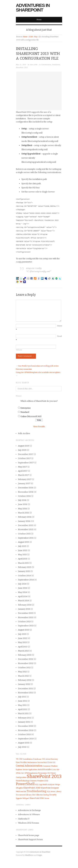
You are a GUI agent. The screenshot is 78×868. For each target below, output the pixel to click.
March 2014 (24, 601)
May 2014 (23, 592)
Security (53, 795)
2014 (31, 37)
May (36, 37)
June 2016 (23, 504)
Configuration (21, 777)
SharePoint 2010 (32, 788)
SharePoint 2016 (37, 798)
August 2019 (24, 446)
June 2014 (23, 588)
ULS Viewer (52, 773)
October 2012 (24, 668)
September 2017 (26, 463)
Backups (26, 781)
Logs (41, 785)
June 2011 (23, 701)
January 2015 (24, 571)
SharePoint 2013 (22, 67)
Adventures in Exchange (29, 810)
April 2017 (23, 471)
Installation (56, 65)
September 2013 (26, 626)
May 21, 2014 (21, 65)
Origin (40, 855)
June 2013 (23, 638)
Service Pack (42, 763)
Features (34, 781)
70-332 (19, 759)
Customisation (46, 65)
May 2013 (22, 642)
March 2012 (23, 676)
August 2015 (24, 542)
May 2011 (22, 705)
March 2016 (24, 513)
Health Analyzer (49, 785)
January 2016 (24, 521)
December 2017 (26, 454)
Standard (25, 412)
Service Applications (30, 770)
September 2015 (26, 538)
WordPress (29, 855)
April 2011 (23, 709)
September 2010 (26, 739)
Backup (46, 795)
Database (37, 759)
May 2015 (22, 555)
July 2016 (22, 500)
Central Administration (29, 766)
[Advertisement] (39, 91)
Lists (54, 770)
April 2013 (23, 647)
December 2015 (26, 525)
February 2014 (25, 605)
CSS (43, 759)
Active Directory (52, 759)
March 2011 (23, 713)
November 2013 (26, 617)
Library (58, 791)
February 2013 (25, 655)
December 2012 (26, 659)
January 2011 (24, 722)
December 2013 (26, 613)
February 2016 (25, 517)
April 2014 (23, 596)
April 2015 (23, 559)
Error (50, 762)
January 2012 (24, 684)
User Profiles (21, 762)
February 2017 (25, 479)
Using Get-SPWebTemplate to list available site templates (38, 372)
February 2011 (25, 718)
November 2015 (26, 529)
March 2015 (23, 563)
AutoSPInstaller (45, 769)
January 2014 (24, 609)
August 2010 (24, 743)
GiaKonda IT (24, 819)
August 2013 (24, 630)
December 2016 (26, 488)
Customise (47, 766)
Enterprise (26, 408)
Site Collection (38, 795)
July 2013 (22, 634)
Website (19, 350)
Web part (26, 798)
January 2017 (24, 483)
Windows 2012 (43, 781)
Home (25, 37)
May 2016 (23, 509)
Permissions (43, 773)
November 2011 (26, 693)
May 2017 (23, 467)
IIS (54, 762)
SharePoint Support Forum (30, 839)
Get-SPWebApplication (29, 773)
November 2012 (26, 663)
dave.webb (34, 65)
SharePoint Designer (50, 788)
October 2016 (24, 496)
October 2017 (24, 458)
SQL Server (51, 791)
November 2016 (26, 492)
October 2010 (24, 734)
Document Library (24, 795)
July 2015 (22, 546)
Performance (32, 763)
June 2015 (23, 550)
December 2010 (26, 726)
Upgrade (19, 798)
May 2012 (22, 672)
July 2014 (22, 584)
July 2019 (22, 450)
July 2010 (22, 747)
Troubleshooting (37, 791)
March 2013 (23, 651)
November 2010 (26, 730)
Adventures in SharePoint (33, 8)
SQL (37, 784)
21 (40, 37)
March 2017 (24, 475)
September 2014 (26, 580)
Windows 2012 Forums (29, 823)
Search (19, 781)
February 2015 (25, 567)
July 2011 (22, 697)
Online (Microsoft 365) (31, 416)
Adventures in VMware (29, 814)
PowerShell (25, 784)
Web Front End (21, 791)
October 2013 (24, 622)
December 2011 (26, 689)
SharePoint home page (29, 835)
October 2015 (24, 534)
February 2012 (25, 680)
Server (47, 798)
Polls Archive (24, 433)
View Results (39, 426)
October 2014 (24, 576)
